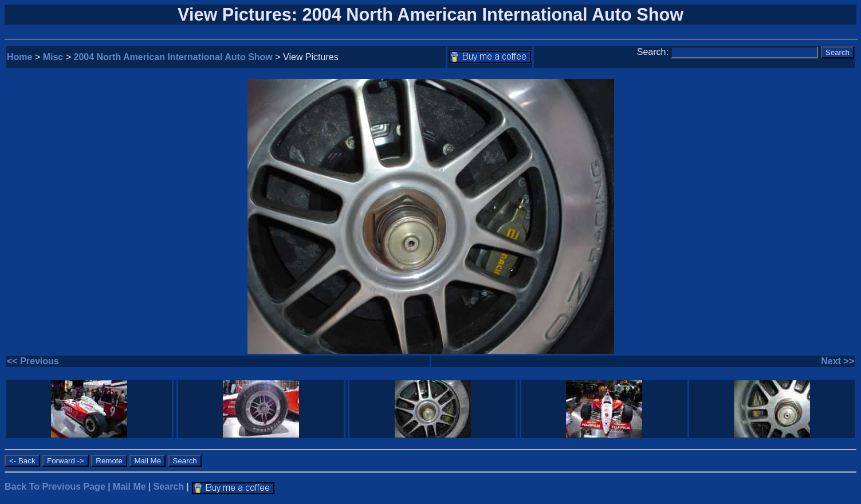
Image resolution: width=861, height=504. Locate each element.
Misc (53, 57)
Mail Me (129, 487)
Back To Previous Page (55, 487)
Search (169, 487)
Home (19, 57)
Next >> (838, 361)
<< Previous (33, 361)
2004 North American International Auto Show (173, 57)
